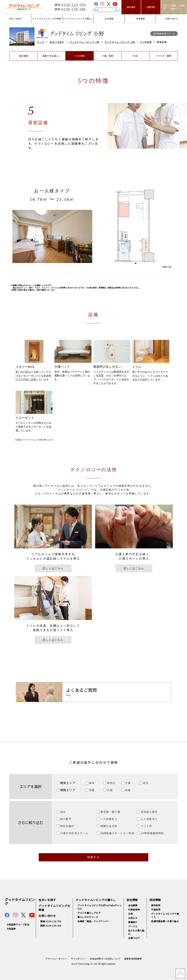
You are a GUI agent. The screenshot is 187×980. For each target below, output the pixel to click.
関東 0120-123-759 (51, 921)
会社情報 (132, 900)
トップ (41, 42)
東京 (92, 783)
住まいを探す (57, 42)
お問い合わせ (47, 916)
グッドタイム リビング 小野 (120, 42)
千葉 (128, 783)
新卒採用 (156, 905)
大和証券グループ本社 (18, 924)
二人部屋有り (149, 819)
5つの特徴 (146, 42)
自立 (63, 812)
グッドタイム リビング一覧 (84, 42)
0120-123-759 (70, 5)
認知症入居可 (149, 812)
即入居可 (66, 819)
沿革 (130, 914)
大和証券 (11, 929)
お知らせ (133, 918)
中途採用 (156, 909)
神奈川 (111, 783)
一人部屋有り (109, 819)
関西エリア (68, 790)
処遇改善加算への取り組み (165, 921)
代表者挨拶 (134, 909)
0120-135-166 (70, 9)
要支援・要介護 (110, 812)
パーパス (133, 926)
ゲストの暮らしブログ (89, 913)
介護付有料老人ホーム (74, 833)
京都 (92, 790)
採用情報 (155, 900)
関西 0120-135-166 (51, 926)
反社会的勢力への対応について (105, 959)
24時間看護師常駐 (152, 833)
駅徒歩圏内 (67, 826)
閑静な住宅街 (109, 826)
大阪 (110, 790)
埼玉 (146, 783)
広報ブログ (134, 938)
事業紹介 (133, 922)
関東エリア (68, 783)
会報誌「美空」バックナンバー (93, 921)
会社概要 (133, 905)
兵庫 (128, 790)
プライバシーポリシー (56, 959)
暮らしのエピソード (88, 917)
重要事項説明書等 (133, 959)
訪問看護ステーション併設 (117, 833)
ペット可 (146, 826)
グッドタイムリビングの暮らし (96, 900)
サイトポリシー (79, 959)
